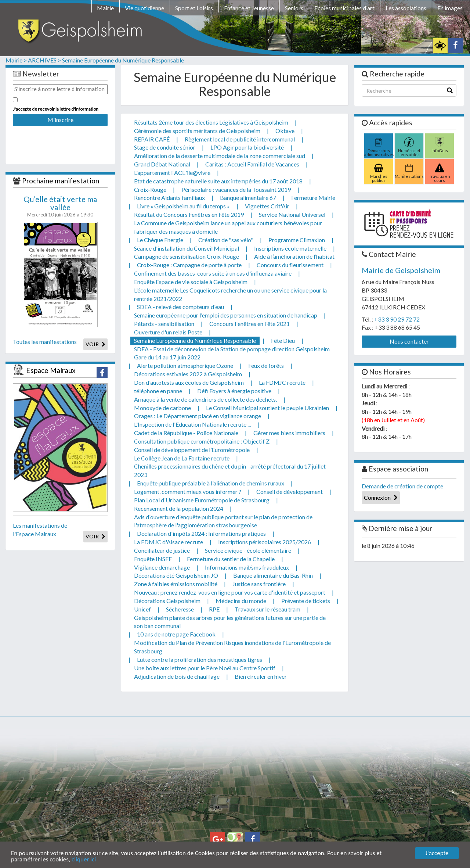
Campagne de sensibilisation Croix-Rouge (187, 256)
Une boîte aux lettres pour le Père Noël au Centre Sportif (205, 668)
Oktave (285, 131)
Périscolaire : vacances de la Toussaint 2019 (236, 189)
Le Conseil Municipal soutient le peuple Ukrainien (267, 408)
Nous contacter (409, 341)
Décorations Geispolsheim (167, 601)
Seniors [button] (294, 8)
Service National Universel (292, 214)
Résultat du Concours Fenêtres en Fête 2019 (189, 214)
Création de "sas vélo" (226, 240)
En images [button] (450, 8)
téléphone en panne (158, 391)
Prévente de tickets (306, 601)
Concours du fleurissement (290, 265)
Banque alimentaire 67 (248, 198)
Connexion (381, 497)
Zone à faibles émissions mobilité (176, 584)
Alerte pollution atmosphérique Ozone (185, 365)
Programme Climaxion (297, 240)
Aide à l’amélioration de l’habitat (294, 256)
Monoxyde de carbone (162, 408)
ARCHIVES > (44, 60)
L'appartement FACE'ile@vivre (172, 173)
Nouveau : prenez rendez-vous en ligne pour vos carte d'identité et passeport (230, 592)
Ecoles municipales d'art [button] (344, 8)
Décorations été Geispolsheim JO (176, 575)
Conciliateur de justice (162, 550)
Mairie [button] (105, 8)
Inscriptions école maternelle (290, 248)
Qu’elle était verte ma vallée (60, 203)
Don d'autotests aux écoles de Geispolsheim (189, 382)
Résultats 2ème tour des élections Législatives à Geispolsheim (211, 122)
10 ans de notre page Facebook (176, 634)
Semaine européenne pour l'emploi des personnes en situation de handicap (226, 315)
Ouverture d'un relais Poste (168, 332)
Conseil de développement (290, 492)
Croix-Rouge (150, 189)
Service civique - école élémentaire (248, 550)
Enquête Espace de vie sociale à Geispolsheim (191, 282)
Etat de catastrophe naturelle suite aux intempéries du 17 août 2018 (218, 181)
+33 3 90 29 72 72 (397, 319)
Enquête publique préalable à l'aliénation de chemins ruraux (211, 483)
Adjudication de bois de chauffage (177, 676)
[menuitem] (105, 9)
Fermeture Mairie (313, 198)
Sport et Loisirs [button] (194, 8)
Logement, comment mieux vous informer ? (188, 492)
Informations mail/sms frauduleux (247, 567)
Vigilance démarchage (162, 567)
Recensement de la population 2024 (179, 508)
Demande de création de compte (402, 486)
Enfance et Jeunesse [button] (249, 8)
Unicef (142, 609)
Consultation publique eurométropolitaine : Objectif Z (202, 441)
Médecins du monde (241, 601)
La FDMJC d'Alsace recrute (169, 542)
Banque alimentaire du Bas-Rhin (273, 575)
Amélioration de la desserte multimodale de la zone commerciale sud (220, 156)
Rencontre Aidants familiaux (169, 198)
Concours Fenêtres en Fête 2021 (250, 324)
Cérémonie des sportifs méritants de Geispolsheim (197, 131)
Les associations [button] (406, 8)
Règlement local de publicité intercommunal (240, 139)
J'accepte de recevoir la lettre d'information (56, 109)
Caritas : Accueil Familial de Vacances (252, 164)
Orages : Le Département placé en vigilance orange (198, 416)
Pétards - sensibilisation (164, 324)
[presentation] (60, 140)
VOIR (95, 344)
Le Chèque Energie (160, 240)
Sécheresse (180, 609)
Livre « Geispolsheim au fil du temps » (183, 206)
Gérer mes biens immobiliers (289, 433)
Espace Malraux (51, 370)
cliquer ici (84, 860)
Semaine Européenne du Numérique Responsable (123, 60)
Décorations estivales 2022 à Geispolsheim (188, 374)
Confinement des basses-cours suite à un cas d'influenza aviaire (213, 273)
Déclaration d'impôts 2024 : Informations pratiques (201, 533)
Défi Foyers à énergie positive (234, 391)
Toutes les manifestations (45, 342)
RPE (214, 609)
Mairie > (16, 60)
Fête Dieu (283, 340)
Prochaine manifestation (61, 181)
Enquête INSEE (153, 559)
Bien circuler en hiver (261, 676)
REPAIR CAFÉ (152, 139)
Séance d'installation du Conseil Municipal (187, 248)
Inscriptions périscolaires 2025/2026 (265, 542)
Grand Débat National (162, 164)
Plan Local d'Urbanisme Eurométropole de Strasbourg (202, 500)
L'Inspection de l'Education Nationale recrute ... (192, 424)
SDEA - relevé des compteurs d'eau (180, 307)
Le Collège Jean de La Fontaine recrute (182, 458)
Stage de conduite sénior (165, 147)
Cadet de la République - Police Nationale (186, 433)
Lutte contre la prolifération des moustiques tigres (200, 659)
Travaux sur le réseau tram (267, 609)
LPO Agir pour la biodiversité (247, 147)
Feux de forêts (266, 365)
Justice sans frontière (259, 584)
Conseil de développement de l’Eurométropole (192, 450)
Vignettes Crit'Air (267, 206)
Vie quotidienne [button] (144, 8)
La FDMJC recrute (282, 382)
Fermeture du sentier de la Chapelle (231, 559)
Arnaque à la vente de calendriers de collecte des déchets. (205, 399)
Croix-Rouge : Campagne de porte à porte (189, 265)
